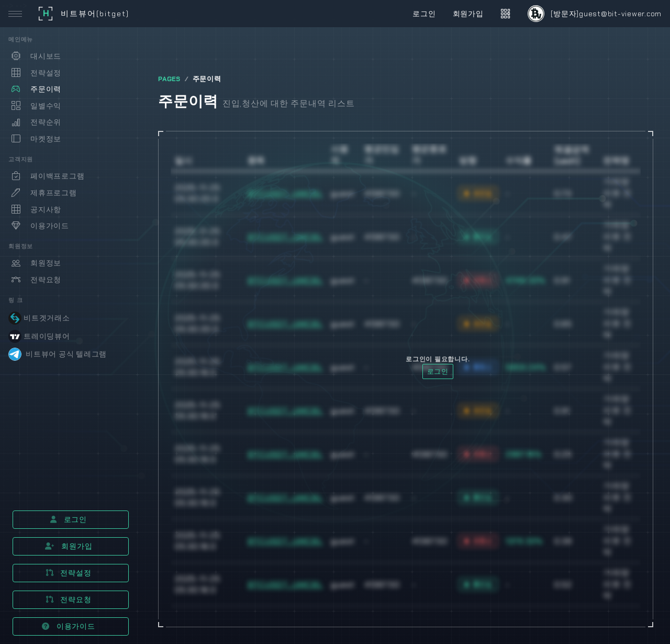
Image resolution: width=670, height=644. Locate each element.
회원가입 (69, 546)
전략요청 (69, 599)
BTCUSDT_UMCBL (285, 193)
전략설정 (69, 573)
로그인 (69, 519)
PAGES (169, 79)
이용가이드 (68, 626)
